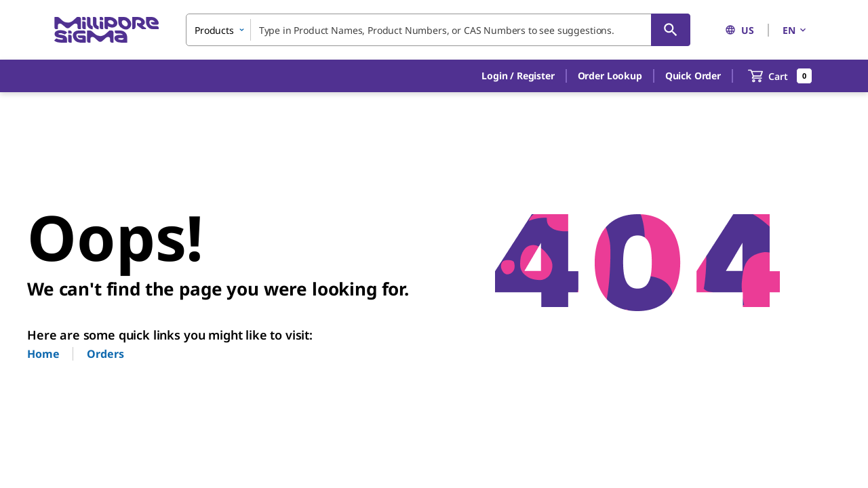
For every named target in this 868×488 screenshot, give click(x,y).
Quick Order (693, 76)
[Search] (671, 30)
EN (795, 30)
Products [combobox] (214, 30)
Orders (105, 354)
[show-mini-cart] (780, 76)
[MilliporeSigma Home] (106, 30)
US (739, 30)
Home (43, 354)
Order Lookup (610, 76)
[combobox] (438, 30)
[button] (518, 76)
